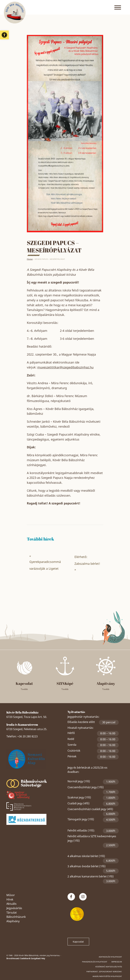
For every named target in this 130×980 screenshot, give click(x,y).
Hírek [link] (10, 899)
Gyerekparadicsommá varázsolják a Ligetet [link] (45, 565)
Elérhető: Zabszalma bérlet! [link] (87, 560)
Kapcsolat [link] (78, 942)
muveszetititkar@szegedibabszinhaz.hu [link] (65, 367)
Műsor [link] (11, 895)
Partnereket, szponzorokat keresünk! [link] (104, 972)
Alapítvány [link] (13, 921)
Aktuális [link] (11, 904)
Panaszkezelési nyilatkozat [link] (95, 962)
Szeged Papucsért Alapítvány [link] (34, 774)
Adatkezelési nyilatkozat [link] (110, 957)
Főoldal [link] (30, 259)
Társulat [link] (12, 913)
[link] (4, 35)
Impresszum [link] (117, 962)
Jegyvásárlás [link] (14, 908)
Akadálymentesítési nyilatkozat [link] (107, 976)
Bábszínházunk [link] (16, 917)
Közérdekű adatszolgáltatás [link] (109, 967)
